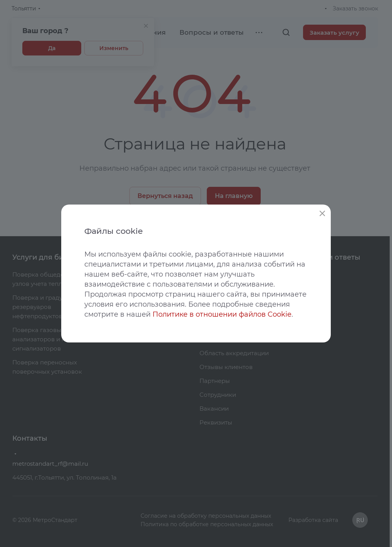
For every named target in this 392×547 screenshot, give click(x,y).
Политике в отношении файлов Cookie (222, 314)
